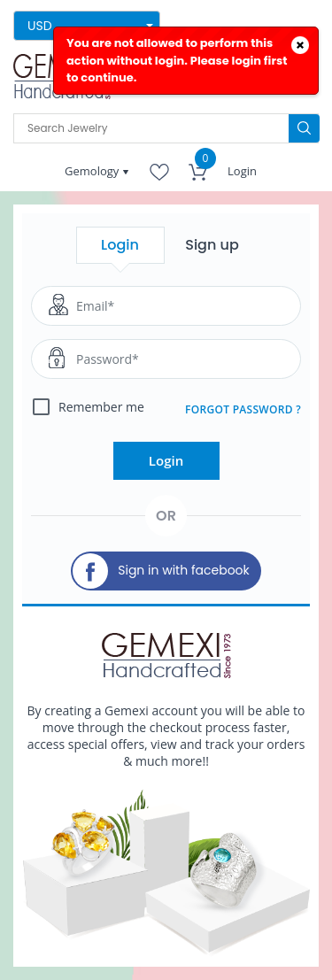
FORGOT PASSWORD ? (243, 409)
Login (242, 171)
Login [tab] (120, 245)
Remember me (101, 407)
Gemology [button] (93, 171)
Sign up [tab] (212, 245)
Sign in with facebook (161, 571)
